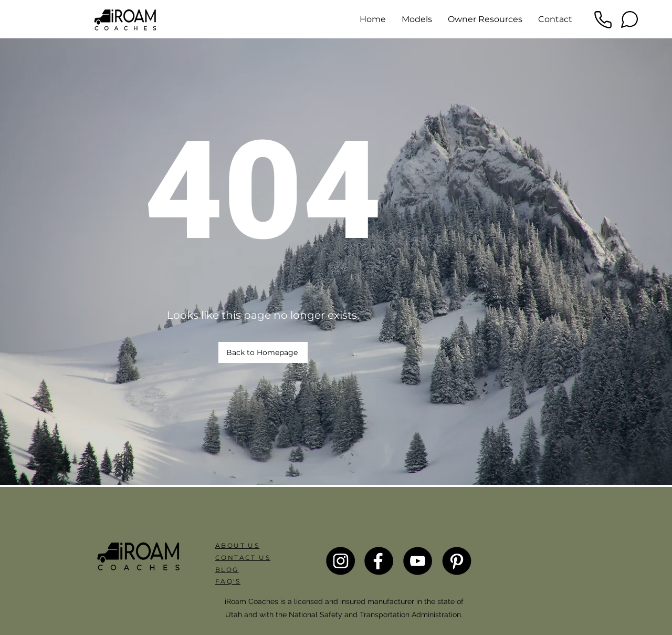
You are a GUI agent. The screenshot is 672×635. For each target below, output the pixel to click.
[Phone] (603, 19)
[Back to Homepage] (263, 352)
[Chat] (629, 19)
